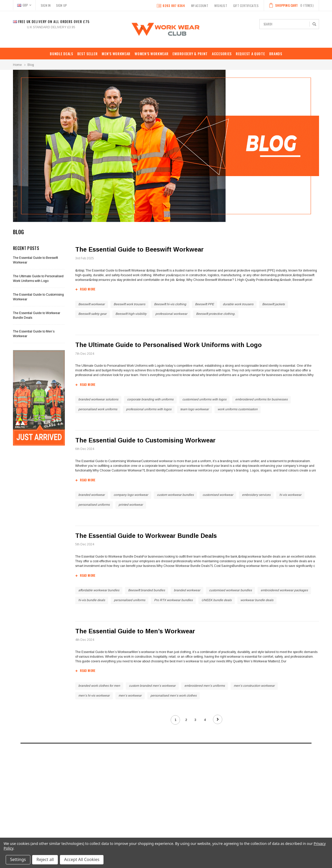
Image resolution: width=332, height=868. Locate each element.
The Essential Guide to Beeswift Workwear (140, 249)
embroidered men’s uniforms (205, 686)
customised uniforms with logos (204, 399)
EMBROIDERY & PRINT (190, 54)
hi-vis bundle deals (92, 600)
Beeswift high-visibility (131, 314)
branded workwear (92, 495)
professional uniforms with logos (149, 409)
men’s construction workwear (254, 686)
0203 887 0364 (171, 6)
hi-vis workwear (290, 495)
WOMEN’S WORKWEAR (151, 54)
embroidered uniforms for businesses (261, 399)
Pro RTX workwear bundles (173, 600)
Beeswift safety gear (92, 314)
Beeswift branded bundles (147, 590)
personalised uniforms (94, 505)
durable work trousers (238, 304)
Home (17, 65)
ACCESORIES (222, 54)
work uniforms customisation (238, 409)
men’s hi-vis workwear (94, 696)
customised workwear (218, 495)
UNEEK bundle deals (217, 600)
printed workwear (131, 505)
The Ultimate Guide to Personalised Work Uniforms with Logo (169, 345)
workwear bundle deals (257, 600)
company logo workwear (131, 495)
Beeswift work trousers (129, 304)
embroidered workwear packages (284, 590)
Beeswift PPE (205, 304)
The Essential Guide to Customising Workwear (146, 440)
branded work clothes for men (99, 686)
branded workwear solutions (98, 399)
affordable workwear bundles (99, 590)
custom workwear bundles (175, 495)
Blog (31, 65)
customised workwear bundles (230, 590)
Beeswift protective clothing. (216, 314)
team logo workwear (195, 409)
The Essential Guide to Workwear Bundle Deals (146, 536)
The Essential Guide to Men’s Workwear (135, 631)
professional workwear (171, 314)
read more (88, 290)
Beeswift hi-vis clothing (170, 304)
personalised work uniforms (98, 409)
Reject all (45, 860)
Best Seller (88, 54)
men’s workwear (130, 696)
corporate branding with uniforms (150, 399)
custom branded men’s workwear (152, 686)
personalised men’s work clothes (174, 696)
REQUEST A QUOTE (250, 54)
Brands (276, 54)
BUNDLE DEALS (61, 54)
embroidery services (256, 495)
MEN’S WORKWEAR (116, 54)
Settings (18, 860)
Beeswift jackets (274, 304)
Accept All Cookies (82, 860)
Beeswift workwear (92, 304)
